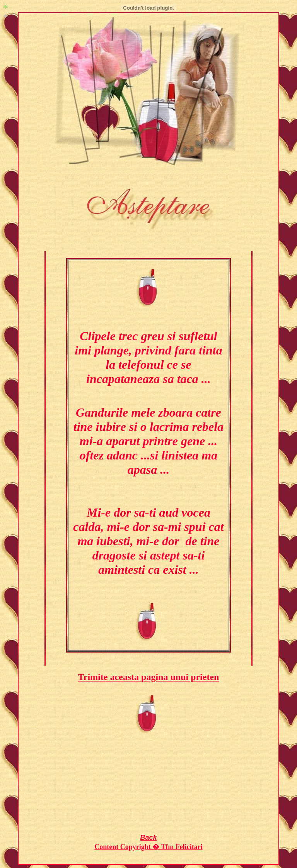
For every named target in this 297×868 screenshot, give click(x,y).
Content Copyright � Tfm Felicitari (148, 847)
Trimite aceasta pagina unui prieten (149, 677)
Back (148, 837)
